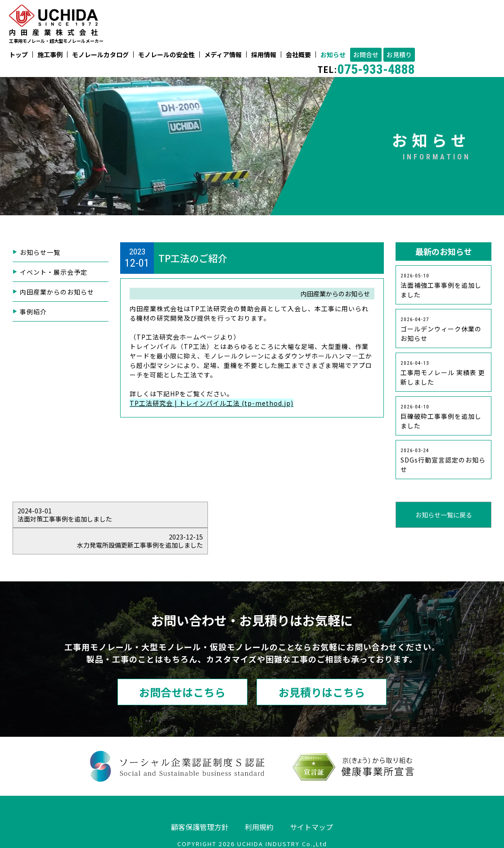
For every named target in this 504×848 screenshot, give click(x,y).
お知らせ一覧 (40, 253)
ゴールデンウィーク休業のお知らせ (441, 330)
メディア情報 (223, 55)
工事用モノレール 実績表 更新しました (443, 373)
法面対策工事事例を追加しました (108, 515)
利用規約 (259, 801)
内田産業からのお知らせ (57, 292)
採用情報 (264, 55)
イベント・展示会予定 (54, 272)
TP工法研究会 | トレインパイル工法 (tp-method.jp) (211, 403)
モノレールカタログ (100, 55)
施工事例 (50, 55)
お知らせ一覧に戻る (252, 515)
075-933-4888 (366, 69)
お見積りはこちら (322, 666)
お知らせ (333, 55)
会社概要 (298, 55)
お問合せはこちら (182, 666)
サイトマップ (311, 801)
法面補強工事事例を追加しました (441, 286)
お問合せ (366, 55)
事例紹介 (33, 312)
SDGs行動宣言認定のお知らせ (443, 461)
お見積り (399, 55)
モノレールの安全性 (166, 55)
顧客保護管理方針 (200, 801)
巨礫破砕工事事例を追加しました (441, 417)
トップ (18, 55)
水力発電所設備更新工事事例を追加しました (396, 515)
